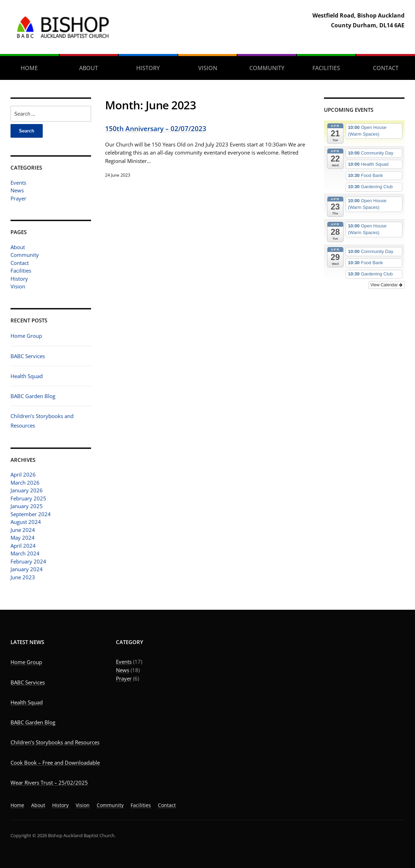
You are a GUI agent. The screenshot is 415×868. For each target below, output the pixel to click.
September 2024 (31, 514)
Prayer (18, 198)
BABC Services (28, 356)
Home (29, 68)
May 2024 (23, 538)
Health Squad (27, 376)
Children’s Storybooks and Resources (55, 742)
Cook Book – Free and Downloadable (55, 763)
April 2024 (23, 546)
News (17, 190)
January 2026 (27, 490)
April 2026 (23, 474)
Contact (20, 263)
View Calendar (386, 285)
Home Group (26, 336)
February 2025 (28, 498)
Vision (208, 68)
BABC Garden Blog (33, 396)
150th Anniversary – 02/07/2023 (156, 128)
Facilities (326, 68)
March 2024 (25, 553)
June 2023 (23, 577)
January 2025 (27, 506)
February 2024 (28, 561)
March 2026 (25, 483)
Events (18, 183)
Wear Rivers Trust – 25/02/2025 (49, 782)
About (89, 68)
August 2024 (26, 522)
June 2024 (23, 530)
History (148, 68)
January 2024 (27, 569)
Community (267, 68)
